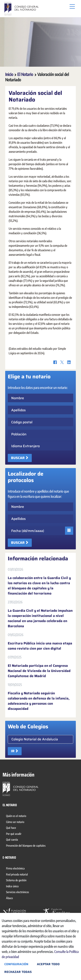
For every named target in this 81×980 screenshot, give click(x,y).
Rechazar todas (18, 972)
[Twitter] (62, 362)
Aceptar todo (48, 964)
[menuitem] (17, 817)
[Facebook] (55, 362)
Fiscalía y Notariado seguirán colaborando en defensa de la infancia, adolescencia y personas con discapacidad (39, 701)
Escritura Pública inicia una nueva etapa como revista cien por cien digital (40, 646)
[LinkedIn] (69, 362)
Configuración (16, 964)
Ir (13, 751)
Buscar (18, 458)
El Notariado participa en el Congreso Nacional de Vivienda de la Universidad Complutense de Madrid (39, 671)
